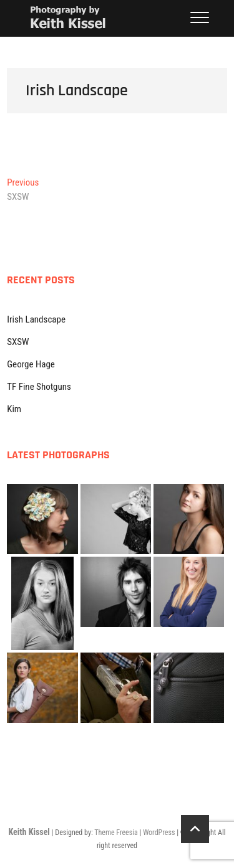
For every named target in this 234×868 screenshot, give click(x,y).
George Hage (31, 364)
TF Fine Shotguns (39, 387)
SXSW (18, 342)
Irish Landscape (36, 319)
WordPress (159, 833)
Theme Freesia (116, 833)
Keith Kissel (29, 832)
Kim (14, 409)
